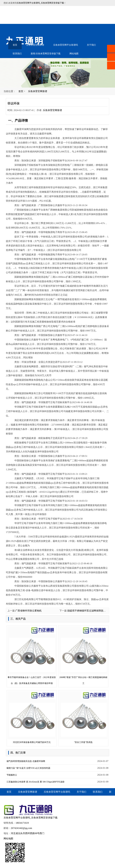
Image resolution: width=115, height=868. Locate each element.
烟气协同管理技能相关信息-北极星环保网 (26, 761)
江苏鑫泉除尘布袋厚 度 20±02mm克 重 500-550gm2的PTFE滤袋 (35, 782)
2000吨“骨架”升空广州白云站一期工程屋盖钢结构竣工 (83, 655)
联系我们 (17, 54)
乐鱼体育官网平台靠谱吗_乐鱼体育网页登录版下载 (40, 3)
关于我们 (91, 45)
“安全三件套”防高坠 (83, 717)
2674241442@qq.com (21, 828)
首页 (15, 45)
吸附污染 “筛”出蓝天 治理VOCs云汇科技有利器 (28, 768)
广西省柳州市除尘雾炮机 (28, 611)
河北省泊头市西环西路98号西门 (28, 833)
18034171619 (22, 823)
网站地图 (74, 54)
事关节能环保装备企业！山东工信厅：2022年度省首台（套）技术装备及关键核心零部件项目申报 (32, 655)
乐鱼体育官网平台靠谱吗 (66, 45)
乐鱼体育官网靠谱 (35, 45)
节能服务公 (12, 775)
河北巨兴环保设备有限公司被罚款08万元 (32, 717)
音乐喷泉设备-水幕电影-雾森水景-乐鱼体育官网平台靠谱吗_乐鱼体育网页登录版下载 (28, 15)
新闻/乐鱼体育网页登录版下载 (46, 54)
